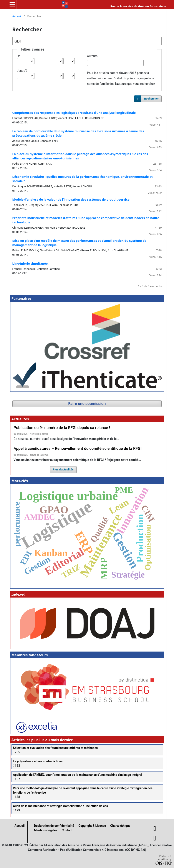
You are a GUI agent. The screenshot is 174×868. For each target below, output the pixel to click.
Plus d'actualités (63, 469)
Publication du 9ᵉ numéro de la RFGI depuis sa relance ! (62, 428)
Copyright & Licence (92, 826)
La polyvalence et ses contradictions (38, 761)
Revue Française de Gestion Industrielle (138, 6)
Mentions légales (46, 830)
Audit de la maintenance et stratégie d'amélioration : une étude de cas (60, 806)
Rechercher (151, 99)
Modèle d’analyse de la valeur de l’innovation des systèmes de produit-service (71, 199)
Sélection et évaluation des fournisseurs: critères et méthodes (55, 748)
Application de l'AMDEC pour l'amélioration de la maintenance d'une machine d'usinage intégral (78, 775)
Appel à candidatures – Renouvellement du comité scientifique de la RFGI (78, 448)
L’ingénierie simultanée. (31, 263)
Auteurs (92, 56)
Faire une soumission (87, 404)
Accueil (17, 16)
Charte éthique (120, 826)
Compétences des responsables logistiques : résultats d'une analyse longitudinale (74, 113)
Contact (67, 830)
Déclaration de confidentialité (54, 826)
